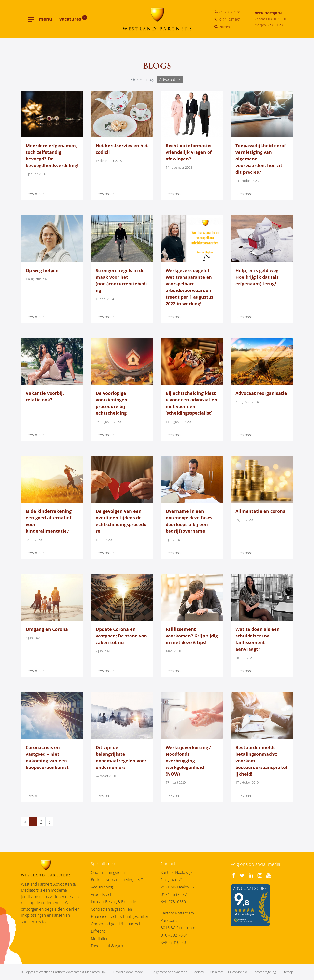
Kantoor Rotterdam (177, 913)
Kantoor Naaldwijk (177, 872)
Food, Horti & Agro (107, 946)
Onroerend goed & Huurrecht (117, 924)
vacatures (73, 19)
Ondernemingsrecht (108, 872)
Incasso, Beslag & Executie (113, 902)
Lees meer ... (37, 194)
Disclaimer (216, 972)
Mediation (100, 939)
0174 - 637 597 (174, 894)
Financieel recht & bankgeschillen (120, 916)
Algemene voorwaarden (170, 972)
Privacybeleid (238, 972)
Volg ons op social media (255, 864)
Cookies (198, 972)
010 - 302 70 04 (174, 935)
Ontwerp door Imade (128, 972)
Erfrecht (98, 931)
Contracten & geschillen (111, 909)
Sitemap (287, 972)
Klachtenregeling (264, 972)
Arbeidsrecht (102, 894)
